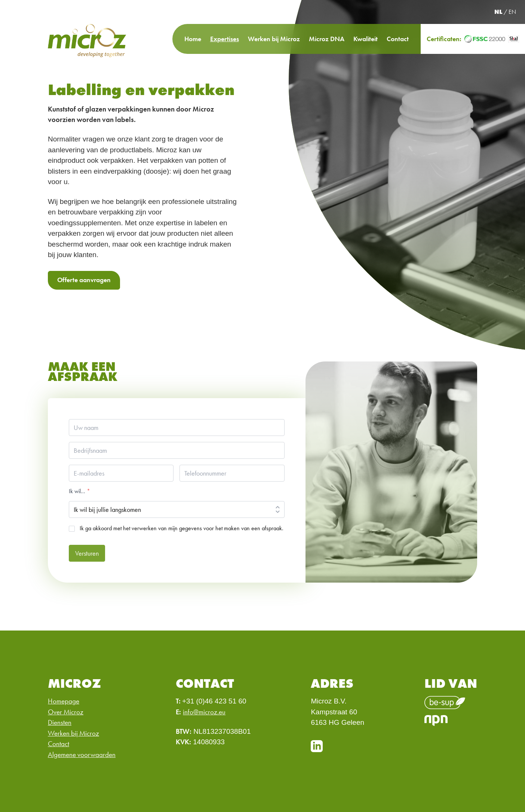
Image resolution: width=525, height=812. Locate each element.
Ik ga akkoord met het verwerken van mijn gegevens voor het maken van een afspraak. (182, 528)
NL (498, 12)
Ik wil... (79, 491)
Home (193, 39)
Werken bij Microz (274, 39)
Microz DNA (327, 39)
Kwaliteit (366, 39)
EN (512, 12)
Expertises (225, 39)
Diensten (60, 722)
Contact (398, 39)
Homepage (64, 701)
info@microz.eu (204, 712)
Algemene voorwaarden (82, 755)
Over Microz (66, 712)
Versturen (87, 553)
